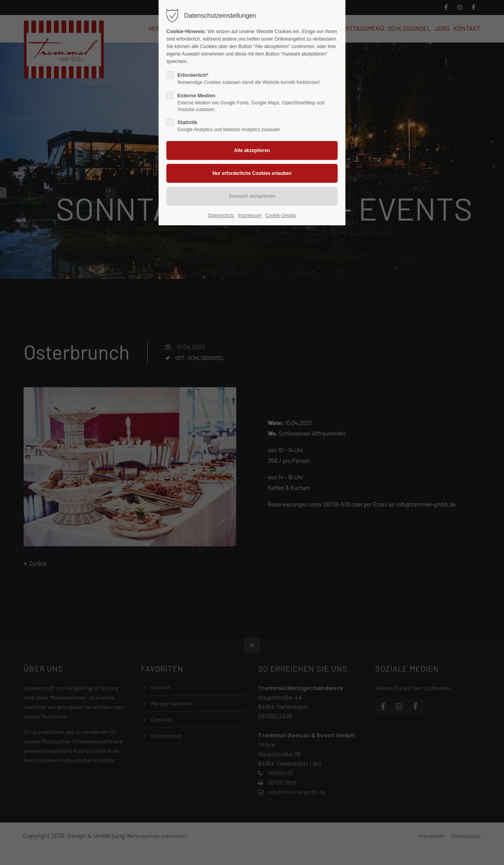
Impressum (250, 215)
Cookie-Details (281, 215)
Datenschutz (221, 215)
